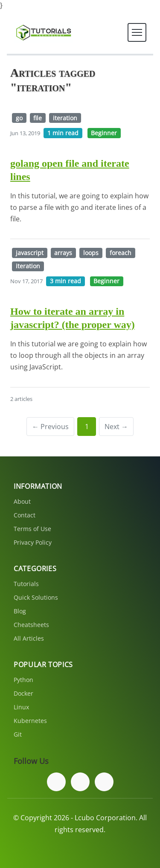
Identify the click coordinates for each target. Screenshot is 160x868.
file (38, 118)
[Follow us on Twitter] (80, 782)
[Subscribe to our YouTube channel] (104, 782)
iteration (65, 118)
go (19, 118)
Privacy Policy (33, 542)
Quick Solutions (36, 597)
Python (23, 680)
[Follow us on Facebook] (56, 782)
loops (91, 253)
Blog (20, 611)
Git (18, 734)
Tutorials (26, 584)
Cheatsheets (31, 625)
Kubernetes (30, 721)
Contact (25, 515)
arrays (63, 253)
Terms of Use (32, 529)
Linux (21, 707)
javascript (30, 253)
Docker (23, 693)
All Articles (29, 638)
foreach (121, 253)
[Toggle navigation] (137, 32)
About (22, 501)
